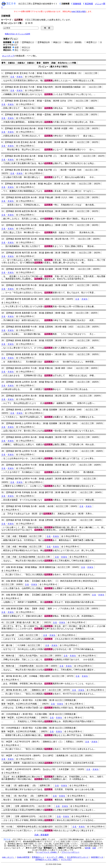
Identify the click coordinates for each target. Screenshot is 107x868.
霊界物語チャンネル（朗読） (47, 860)
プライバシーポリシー (70, 852)
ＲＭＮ (20, 77)
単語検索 (89, 4)
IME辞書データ (97, 857)
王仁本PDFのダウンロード (78, 857)
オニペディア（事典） (56, 857)
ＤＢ (12, 77)
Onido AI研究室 (23, 857)
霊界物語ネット (38, 857)
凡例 (94, 848)
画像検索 (77, 4)
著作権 (88, 848)
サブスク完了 (66, 860)
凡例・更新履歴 (41, 835)
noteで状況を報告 (79, 11)
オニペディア (8, 56)
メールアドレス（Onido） (47, 852)
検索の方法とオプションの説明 (17, 34)
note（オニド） (8, 857)
